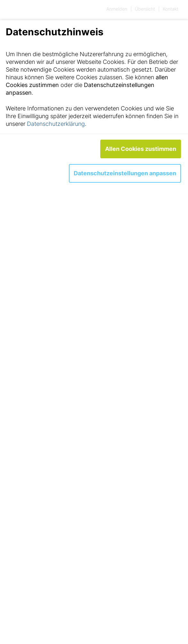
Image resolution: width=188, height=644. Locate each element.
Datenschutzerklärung (56, 124)
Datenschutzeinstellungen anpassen (125, 173)
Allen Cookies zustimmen (141, 149)
